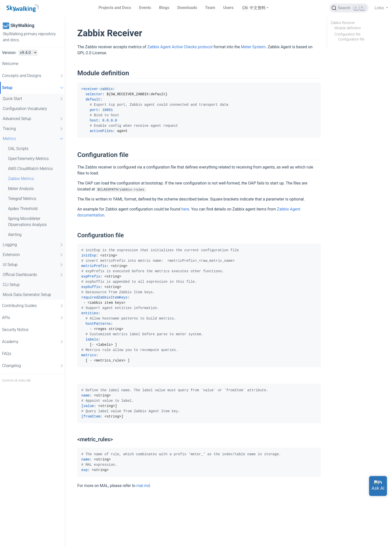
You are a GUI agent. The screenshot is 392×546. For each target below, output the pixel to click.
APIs (33, 318)
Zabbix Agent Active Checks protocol (180, 47)
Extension (33, 255)
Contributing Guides (33, 306)
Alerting (15, 235)
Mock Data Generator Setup (27, 295)
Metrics (34, 139)
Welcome (10, 64)
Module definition (348, 28)
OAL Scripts (18, 149)
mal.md (143, 486)
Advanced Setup (33, 119)
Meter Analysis (21, 189)
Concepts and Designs (33, 76)
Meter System (253, 47)
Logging (33, 245)
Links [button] (380, 8)
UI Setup (33, 265)
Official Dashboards (33, 275)
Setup (33, 88)
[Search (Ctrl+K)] (349, 8)
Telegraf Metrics (22, 199)
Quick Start (33, 99)
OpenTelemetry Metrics (28, 159)
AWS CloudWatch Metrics (30, 169)
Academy (33, 342)
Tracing (33, 129)
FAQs (7, 354)
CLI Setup (11, 285)
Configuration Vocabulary (25, 109)
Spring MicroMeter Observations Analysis (27, 222)
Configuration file (347, 34)
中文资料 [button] (257, 8)
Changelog (33, 366)
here (185, 209)
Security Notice (15, 330)
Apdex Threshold (23, 209)
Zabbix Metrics (21, 179)
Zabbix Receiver (343, 23)
